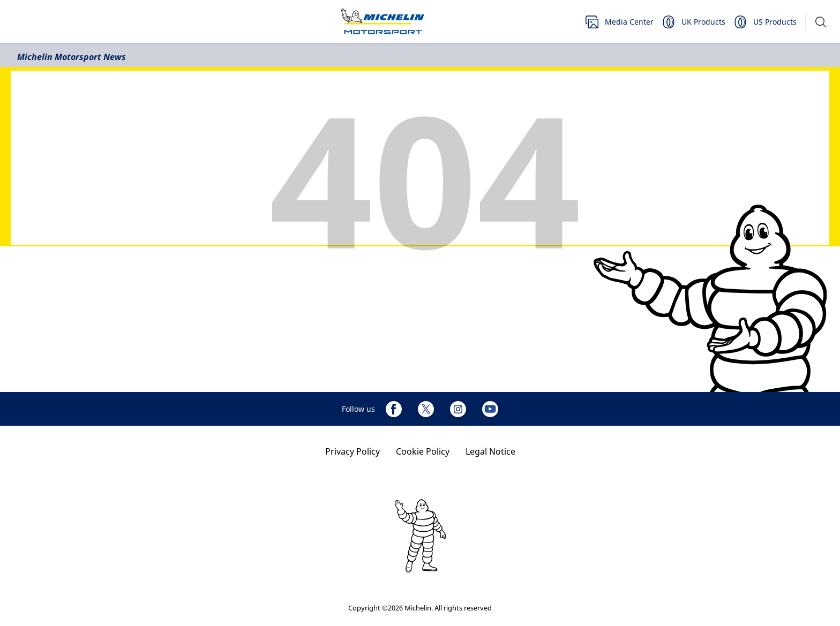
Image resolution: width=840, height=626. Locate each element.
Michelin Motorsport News (72, 57)
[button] (821, 22)
